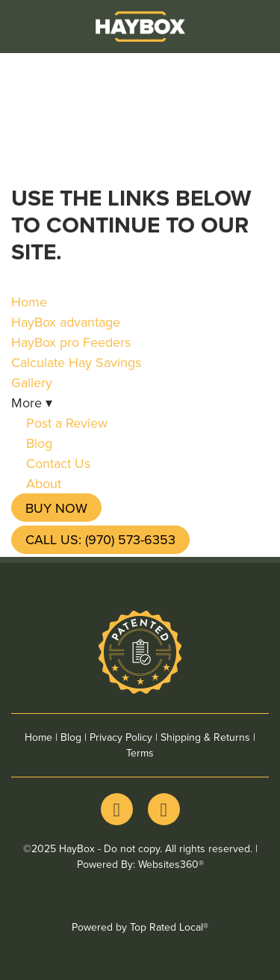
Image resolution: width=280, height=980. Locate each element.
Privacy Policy (121, 737)
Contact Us (58, 463)
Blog (39, 443)
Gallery (32, 382)
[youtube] (164, 809)
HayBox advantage (66, 322)
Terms (140, 753)
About (44, 483)
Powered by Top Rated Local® (140, 927)
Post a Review (67, 423)
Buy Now (56, 508)
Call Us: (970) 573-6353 (100, 539)
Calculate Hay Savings (76, 362)
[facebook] (117, 809)
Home (29, 302)
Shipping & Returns (205, 737)
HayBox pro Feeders (71, 342)
